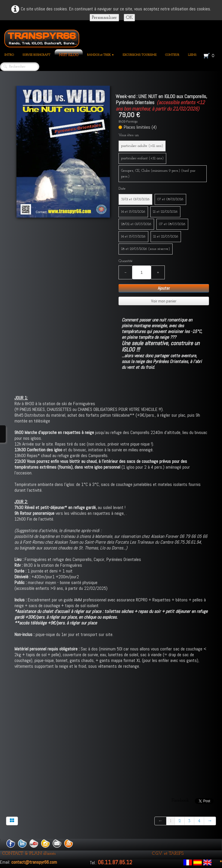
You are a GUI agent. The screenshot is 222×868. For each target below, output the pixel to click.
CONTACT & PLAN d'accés (29, 854)
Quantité (126, 261)
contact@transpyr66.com (34, 862)
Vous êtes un (129, 135)
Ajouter (164, 288)
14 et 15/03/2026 (133, 236)
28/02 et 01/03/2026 (136, 224)
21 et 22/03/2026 (166, 236)
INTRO (9, 55)
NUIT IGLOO (69, 55)
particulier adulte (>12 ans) (142, 146)
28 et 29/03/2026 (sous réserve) (146, 249)
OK (129, 18)
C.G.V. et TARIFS (168, 854)
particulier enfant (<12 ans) (142, 158)
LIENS (192, 55)
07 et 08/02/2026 (170, 199)
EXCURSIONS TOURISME (139, 55)
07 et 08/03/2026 (172, 224)
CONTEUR (172, 55)
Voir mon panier (164, 301)
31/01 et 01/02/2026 (135, 199)
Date (122, 189)
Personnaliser (104, 18)
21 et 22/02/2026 (165, 212)
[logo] (42, 38)
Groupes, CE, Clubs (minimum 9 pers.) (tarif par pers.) (158, 174)
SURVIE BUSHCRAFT (36, 55)
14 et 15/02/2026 (133, 212)
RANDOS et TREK (100, 55)
